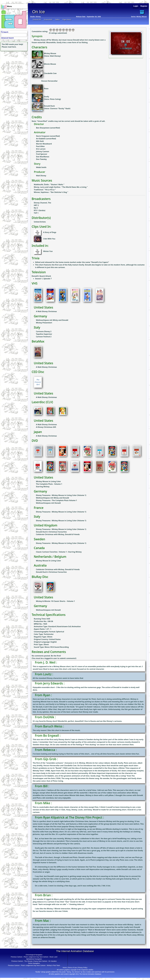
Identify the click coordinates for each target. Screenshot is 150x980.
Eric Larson (41, 149)
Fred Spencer (42, 154)
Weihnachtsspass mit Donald (48, 503)
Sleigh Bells (45, 930)
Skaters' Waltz (57, 184)
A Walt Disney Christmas (46, 311)
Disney (38, 17)
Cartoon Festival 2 (44, 337)
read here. (12, 47)
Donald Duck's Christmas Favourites (51, 532)
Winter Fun (48, 251)
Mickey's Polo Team (53, 965)
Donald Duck (49, 106)
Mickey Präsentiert (44, 323)
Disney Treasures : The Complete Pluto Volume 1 (56, 500)
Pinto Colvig (55, 99)
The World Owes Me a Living (75, 187)
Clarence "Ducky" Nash (60, 108)
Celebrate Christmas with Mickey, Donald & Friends (58, 534)
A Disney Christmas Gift (46, 427)
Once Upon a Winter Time (119, 768)
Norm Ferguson (43, 136)
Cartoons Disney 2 (44, 331)
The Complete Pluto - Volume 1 (49, 484)
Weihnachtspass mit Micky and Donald (52, 498)
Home (65, 968)
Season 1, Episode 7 (43, 279)
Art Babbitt (41, 139)
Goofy (46, 97)
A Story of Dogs (50, 232)
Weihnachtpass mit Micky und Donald (52, 320)
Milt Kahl (40, 141)
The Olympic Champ (31, 961)
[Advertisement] (13, 65)
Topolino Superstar (44, 334)
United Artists (40, 222)
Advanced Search (7, 38)
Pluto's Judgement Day (31, 957)
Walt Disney (55, 56)
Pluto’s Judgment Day (99, 860)
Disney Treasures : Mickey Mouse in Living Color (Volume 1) (61, 495)
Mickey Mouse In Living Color (48, 561)
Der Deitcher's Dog (59, 192)
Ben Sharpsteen (43, 128)
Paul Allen (40, 146)
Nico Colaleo (87, 972)
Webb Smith (41, 167)
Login (136, 6)
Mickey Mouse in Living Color (48, 481)
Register (144, 6)
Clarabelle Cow (50, 73)
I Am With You (49, 239)
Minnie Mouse (50, 64)
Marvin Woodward (44, 144)
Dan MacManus (43, 157)
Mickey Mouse (50, 53)
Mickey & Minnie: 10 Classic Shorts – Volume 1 (55, 601)
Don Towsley (41, 159)
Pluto (46, 89)
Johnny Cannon (43, 151)
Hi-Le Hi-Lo (50, 190)
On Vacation (53, 961)
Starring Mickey (43, 487)
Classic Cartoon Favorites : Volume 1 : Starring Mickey (59, 552)
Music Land (53, 957)
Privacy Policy (83, 968)
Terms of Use (72, 968)
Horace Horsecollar (49, 81)
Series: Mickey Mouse (139, 17)
